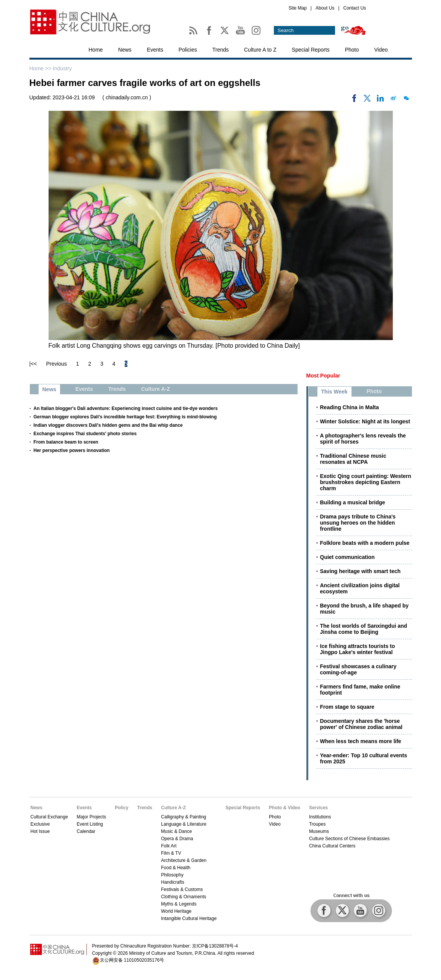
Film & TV (171, 853)
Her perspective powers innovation (72, 450)
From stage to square (347, 707)
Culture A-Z (173, 808)
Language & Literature (184, 824)
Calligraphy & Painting (184, 817)
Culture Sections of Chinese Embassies (349, 839)
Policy (121, 808)
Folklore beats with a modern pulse (365, 543)
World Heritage (176, 911)
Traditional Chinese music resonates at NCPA (353, 459)
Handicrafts (173, 882)
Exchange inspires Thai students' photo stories (85, 434)
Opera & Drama (177, 839)
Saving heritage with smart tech (360, 571)
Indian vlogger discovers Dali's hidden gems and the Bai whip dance (108, 425)
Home (96, 50)
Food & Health (176, 868)
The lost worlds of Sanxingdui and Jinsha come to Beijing (364, 629)
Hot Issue (40, 831)
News (125, 50)
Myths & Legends (179, 904)
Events (155, 50)
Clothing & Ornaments (184, 897)
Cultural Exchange (49, 817)
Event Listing (90, 824)
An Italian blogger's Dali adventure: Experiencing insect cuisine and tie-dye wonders (126, 408)
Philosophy (172, 875)
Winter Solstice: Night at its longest (365, 421)
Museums (319, 831)
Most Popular (323, 376)
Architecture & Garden (184, 860)
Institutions (320, 817)
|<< (33, 364)
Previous (56, 364)
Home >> (41, 68)
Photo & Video (285, 808)
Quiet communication (347, 557)
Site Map (298, 8)
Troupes (317, 824)
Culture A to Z (260, 50)
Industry (62, 68)
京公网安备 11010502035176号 (132, 960)
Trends (220, 50)
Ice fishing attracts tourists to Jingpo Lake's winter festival (358, 649)
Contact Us (354, 8)
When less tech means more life (361, 741)
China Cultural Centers (332, 846)
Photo (352, 50)
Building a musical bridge (353, 502)
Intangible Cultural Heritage (189, 918)
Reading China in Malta (350, 407)
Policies (188, 50)
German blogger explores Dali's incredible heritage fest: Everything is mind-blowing (125, 417)
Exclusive (40, 824)
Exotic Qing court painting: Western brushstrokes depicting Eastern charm (366, 482)
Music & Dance (177, 831)
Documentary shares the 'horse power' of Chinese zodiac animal (361, 724)
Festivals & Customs (182, 889)
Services (318, 808)
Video (381, 50)
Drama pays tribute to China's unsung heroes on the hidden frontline (358, 523)
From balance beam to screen (66, 442)
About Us (325, 8)
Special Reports (311, 50)
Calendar (86, 831)
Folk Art (169, 846)
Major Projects (92, 817)
